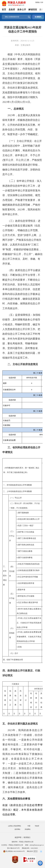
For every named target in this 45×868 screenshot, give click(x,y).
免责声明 (18, 837)
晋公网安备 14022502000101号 (14, 851)
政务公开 (22, 10)
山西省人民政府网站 (15, 826)
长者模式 (38, 17)
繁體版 (38, 2)
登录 (42, 2)
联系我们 (27, 837)
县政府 (12, 10)
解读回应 (33, 10)
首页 (4, 10)
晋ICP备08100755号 (13, 848)
